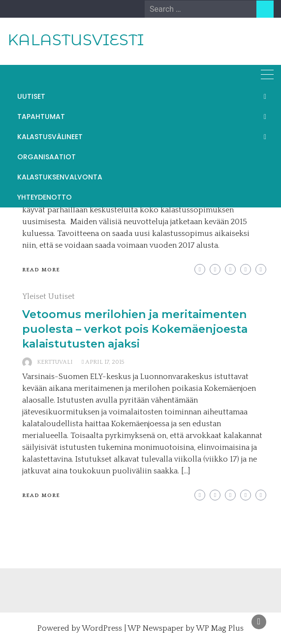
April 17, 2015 (105, 362)
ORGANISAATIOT (47, 157)
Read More (41, 270)
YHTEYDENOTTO (45, 197)
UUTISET (31, 96)
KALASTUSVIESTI (76, 40)
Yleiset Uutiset (48, 296)
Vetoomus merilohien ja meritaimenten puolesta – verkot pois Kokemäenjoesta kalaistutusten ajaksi (135, 329)
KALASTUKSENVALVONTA (60, 177)
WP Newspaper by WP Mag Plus (186, 628)
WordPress (102, 628)
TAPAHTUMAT (41, 117)
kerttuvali (55, 362)
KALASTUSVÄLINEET (50, 137)
